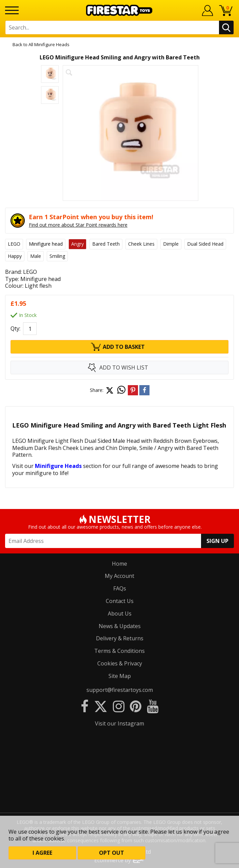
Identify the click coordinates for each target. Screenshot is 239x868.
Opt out (112, 853)
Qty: (15, 328)
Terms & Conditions (119, 651)
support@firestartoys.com (120, 690)
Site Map (120, 676)
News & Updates (120, 626)
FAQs (120, 588)
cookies (38, 832)
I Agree (42, 853)
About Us (120, 614)
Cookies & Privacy (120, 663)
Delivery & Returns (120, 638)
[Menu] (12, 10)
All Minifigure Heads (49, 44)
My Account (119, 576)
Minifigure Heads (58, 466)
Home (119, 564)
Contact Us (120, 601)
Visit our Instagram (119, 723)
